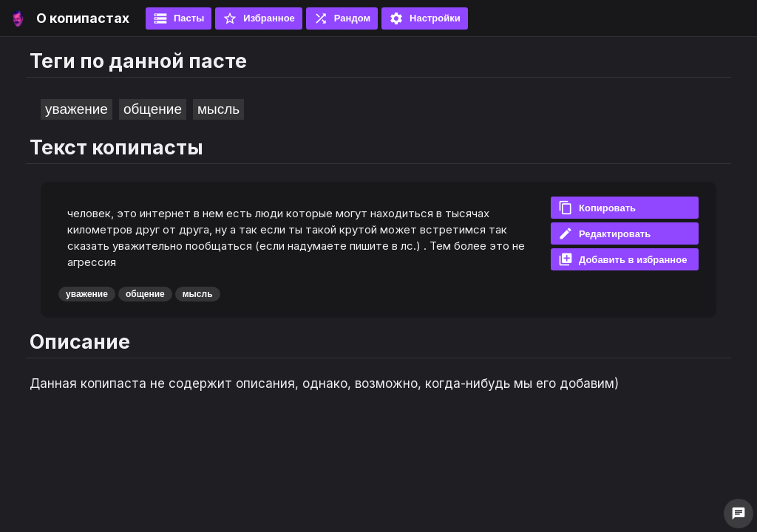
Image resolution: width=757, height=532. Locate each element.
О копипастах (83, 18)
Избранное (259, 18)
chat (739, 514)
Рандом (342, 18)
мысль (218, 109)
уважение (77, 109)
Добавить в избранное (622, 259)
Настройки (425, 18)
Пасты (179, 18)
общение (153, 109)
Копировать (597, 208)
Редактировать (604, 233)
